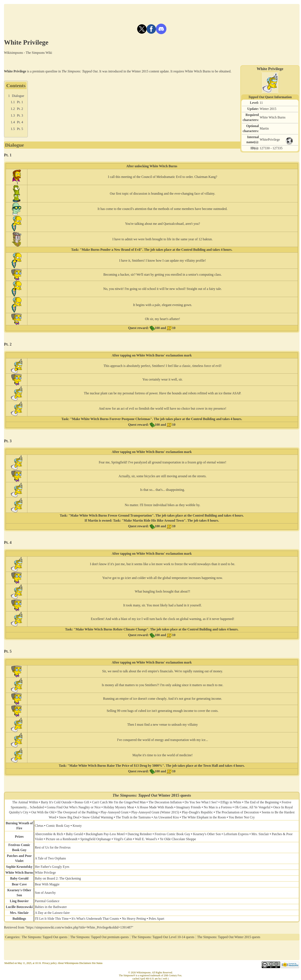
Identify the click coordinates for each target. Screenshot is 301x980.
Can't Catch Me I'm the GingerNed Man (119, 802)
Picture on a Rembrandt (62, 839)
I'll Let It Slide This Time (52, 919)
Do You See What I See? (201, 802)
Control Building (193, 250)
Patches (12, 856)
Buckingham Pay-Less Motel (105, 834)
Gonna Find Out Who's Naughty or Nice (74, 807)
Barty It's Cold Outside (56, 802)
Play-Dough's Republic (197, 812)
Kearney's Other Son (207, 834)
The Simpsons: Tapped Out (80, 71)
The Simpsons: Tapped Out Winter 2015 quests (229, 937)
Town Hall (210, 766)
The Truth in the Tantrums (133, 817)
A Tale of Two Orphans (50, 858)
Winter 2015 (268, 109)
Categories (12, 937)
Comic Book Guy (58, 826)
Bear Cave (19, 884)
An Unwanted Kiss (166, 817)
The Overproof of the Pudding (78, 812)
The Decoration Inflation (165, 802)
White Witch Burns (272, 117)
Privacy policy (50, 963)
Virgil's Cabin (123, 839)
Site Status (97, 963)
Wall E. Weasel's (146, 839)
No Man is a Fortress (218, 807)
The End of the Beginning (261, 802)
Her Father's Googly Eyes (52, 867)
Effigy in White (231, 802)
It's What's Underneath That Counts (95, 919)
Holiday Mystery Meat (119, 807)
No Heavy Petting (134, 919)
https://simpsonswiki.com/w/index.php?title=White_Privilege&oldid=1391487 (79, 927)
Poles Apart (156, 919)
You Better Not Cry (242, 817)
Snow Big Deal (69, 817)
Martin (264, 128)
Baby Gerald (74, 834)
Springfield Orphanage (96, 839)
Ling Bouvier (19, 901)
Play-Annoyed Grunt (115, 812)
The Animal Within (25, 802)
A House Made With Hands (155, 807)
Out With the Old (43, 812)
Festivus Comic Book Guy (172, 834)
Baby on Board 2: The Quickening (58, 878)
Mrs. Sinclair (260, 834)
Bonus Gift (82, 802)
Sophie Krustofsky (19, 867)
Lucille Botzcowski (19, 907)
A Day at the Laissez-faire (52, 913)
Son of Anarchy (45, 893)
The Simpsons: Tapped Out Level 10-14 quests (163, 937)
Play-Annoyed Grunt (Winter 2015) (155, 812)
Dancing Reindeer (140, 834)
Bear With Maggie (47, 884)
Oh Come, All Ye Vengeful (252, 807)
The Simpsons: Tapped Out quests (45, 937)
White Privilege (45, 873)
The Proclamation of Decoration (237, 812)
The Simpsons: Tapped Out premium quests (99, 937)
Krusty (77, 826)
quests (186, 795)
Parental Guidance (47, 901)
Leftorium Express (236, 834)
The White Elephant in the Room (204, 817)
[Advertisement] (152, 13)
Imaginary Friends (189, 807)
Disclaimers (85, 963)
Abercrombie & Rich (49, 834)
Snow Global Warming (98, 817)
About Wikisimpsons (68, 963)
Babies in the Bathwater (51, 907)
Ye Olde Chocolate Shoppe (178, 839)
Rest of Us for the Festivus (53, 847)
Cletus (39, 826)
